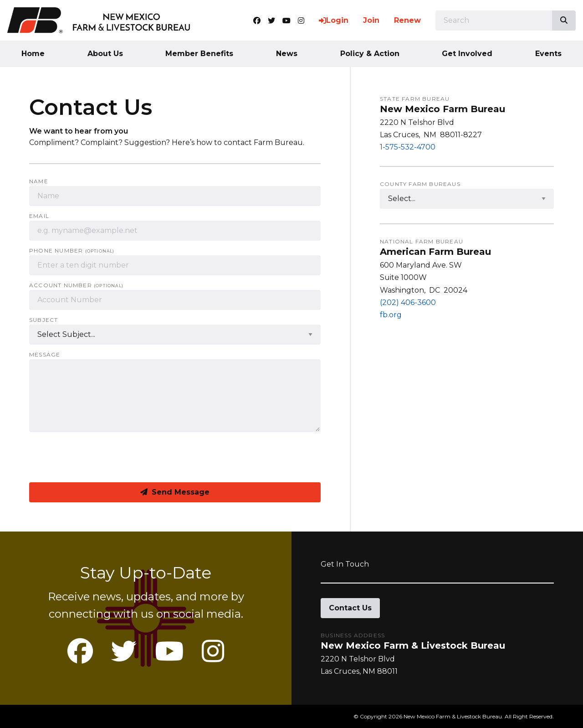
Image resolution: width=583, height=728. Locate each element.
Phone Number (72, 251)
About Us (105, 54)
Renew (407, 20)
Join (371, 20)
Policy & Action (370, 54)
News (287, 54)
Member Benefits (199, 54)
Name (39, 181)
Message (45, 355)
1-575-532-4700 (408, 147)
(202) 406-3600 (408, 302)
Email (39, 216)
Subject (43, 320)
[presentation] (98, 457)
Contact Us (350, 608)
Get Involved (467, 54)
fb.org (391, 315)
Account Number (76, 285)
